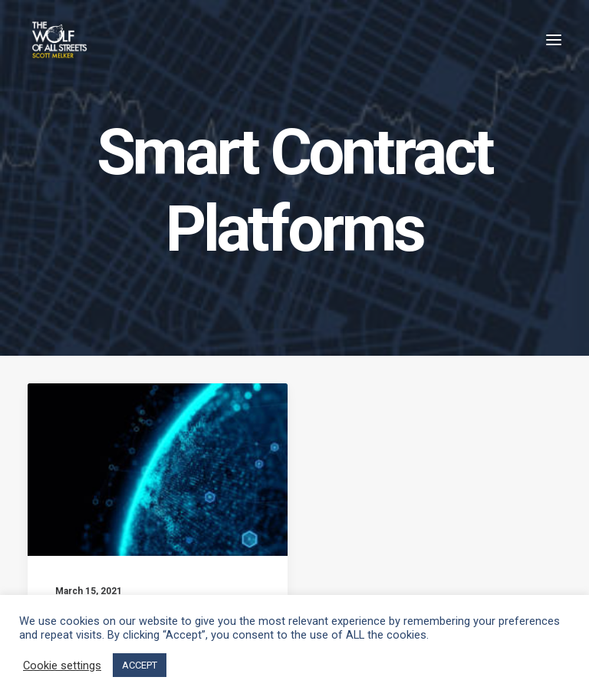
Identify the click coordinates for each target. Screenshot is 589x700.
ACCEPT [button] (140, 665)
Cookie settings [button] (62, 665)
